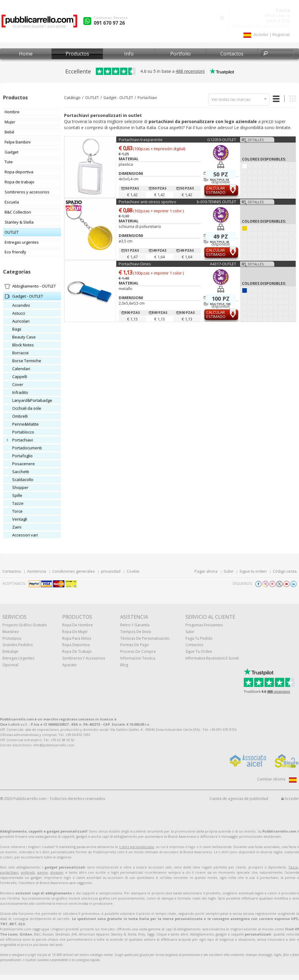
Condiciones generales (74, 571)
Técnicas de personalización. (145, 638)
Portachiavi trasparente (141, 140)
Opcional (10, 665)
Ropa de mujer (75, 632)
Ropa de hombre (77, 625)
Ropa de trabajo (77, 651)
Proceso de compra (138, 651)
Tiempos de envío (136, 632)
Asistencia (37, 571)
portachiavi (9, 872)
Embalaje (10, 651)
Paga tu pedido (199, 638)
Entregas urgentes (18, 658)
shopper (57, 872)
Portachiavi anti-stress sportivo (148, 202)
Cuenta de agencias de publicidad (239, 799)
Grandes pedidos (18, 645)
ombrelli (28, 872)
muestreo (11, 632)
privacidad (111, 571)
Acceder (290, 799)
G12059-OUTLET (222, 140)
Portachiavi (147, 98)
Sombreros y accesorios (84, 658)
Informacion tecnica (138, 658)
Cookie (133, 571)
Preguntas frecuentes (204, 625)
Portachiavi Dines (135, 264)
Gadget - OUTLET (118, 98)
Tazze (293, 867)
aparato (69, 665)
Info (129, 54)
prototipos (12, 638)
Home (26, 54)
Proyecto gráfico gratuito (25, 625)
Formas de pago (135, 645)
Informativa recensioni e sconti (212, 658)
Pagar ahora (206, 571)
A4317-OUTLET (223, 264)
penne (43, 872)
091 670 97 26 (109, 23)
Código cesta (285, 571)
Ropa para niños (77, 638)
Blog (124, 665)
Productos (77, 54)
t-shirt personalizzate (137, 847)
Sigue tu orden (253, 571)
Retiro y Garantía (135, 625)
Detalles (256, 140)
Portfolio (180, 54)
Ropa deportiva (76, 645)
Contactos (232, 54)
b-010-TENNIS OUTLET (216, 202)
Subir (229, 571)
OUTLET (92, 98)
